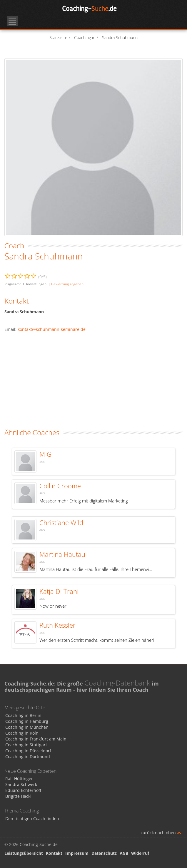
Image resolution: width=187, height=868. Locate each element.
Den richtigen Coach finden (32, 818)
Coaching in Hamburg (27, 721)
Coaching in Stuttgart (26, 745)
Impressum (77, 853)
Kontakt (54, 853)
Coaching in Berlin (23, 715)
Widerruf (140, 853)
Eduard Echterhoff (23, 790)
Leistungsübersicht (24, 853)
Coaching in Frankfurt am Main (36, 739)
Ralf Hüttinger (19, 779)
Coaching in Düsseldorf (28, 751)
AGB (124, 853)
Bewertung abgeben (67, 284)
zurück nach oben (161, 833)
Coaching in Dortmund (28, 756)
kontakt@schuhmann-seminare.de (52, 329)
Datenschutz (104, 853)
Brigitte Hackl (18, 796)
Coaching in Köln (22, 733)
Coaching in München (27, 727)
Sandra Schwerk (21, 784)
